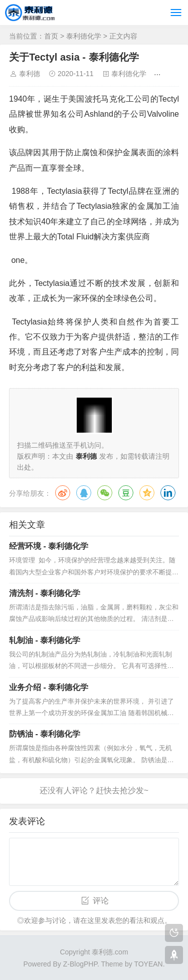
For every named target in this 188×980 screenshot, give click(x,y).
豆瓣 (126, 493)
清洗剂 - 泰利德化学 (45, 593)
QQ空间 (147, 493)
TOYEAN (148, 964)
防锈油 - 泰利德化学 (45, 734)
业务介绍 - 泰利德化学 (49, 687)
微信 (105, 493)
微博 (63, 493)
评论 (101, 901)
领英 (168, 493)
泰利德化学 (84, 36)
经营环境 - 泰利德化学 (49, 546)
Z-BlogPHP (80, 964)
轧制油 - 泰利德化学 (45, 640)
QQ (84, 493)
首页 (51, 36)
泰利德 (30, 74)
